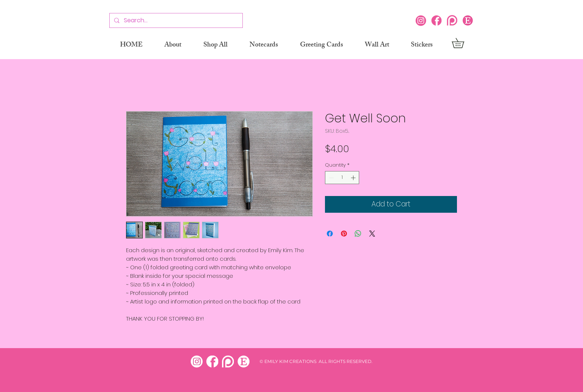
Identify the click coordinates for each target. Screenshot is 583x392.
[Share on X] (372, 234)
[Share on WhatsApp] (358, 234)
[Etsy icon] (468, 20)
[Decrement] (331, 178)
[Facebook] (437, 20)
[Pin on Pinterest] (344, 234)
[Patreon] (452, 20)
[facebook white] (212, 362)
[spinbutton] (342, 178)
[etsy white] (244, 362)
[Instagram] (421, 20)
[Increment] (354, 178)
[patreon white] (228, 362)
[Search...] (175, 21)
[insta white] (197, 362)
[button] (463, 43)
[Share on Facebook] (330, 234)
